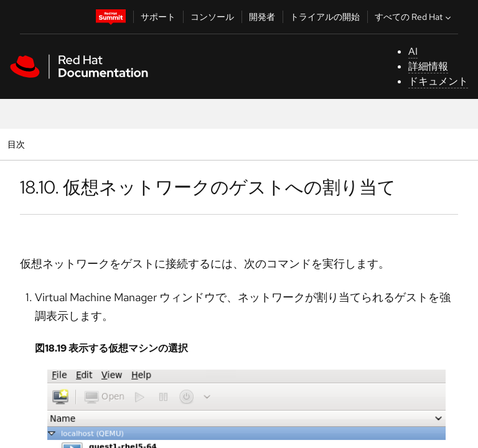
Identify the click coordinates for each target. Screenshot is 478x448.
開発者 (262, 17)
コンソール (212, 17)
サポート (158, 17)
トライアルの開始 (325, 17)
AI (413, 51)
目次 (18, 144)
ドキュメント (438, 81)
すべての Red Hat (414, 17)
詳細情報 (428, 66)
